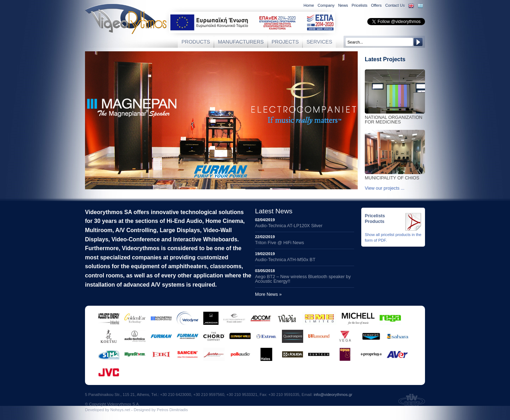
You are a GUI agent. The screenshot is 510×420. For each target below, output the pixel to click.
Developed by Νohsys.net (108, 410)
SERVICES (319, 42)
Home (309, 5)
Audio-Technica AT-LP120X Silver (289, 226)
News (343, 5)
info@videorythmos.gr (333, 395)
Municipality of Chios (395, 176)
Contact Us (395, 5)
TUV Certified (412, 400)
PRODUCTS (196, 42)
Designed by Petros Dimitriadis (161, 410)
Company (326, 5)
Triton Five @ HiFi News (279, 243)
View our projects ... (385, 188)
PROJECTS (285, 42)
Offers (376, 5)
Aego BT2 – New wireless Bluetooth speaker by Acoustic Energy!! (303, 279)
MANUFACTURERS (241, 42)
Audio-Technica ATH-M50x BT (285, 260)
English (411, 6)
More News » (268, 294)
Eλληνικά (420, 6)
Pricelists (360, 5)
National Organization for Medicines (395, 118)
